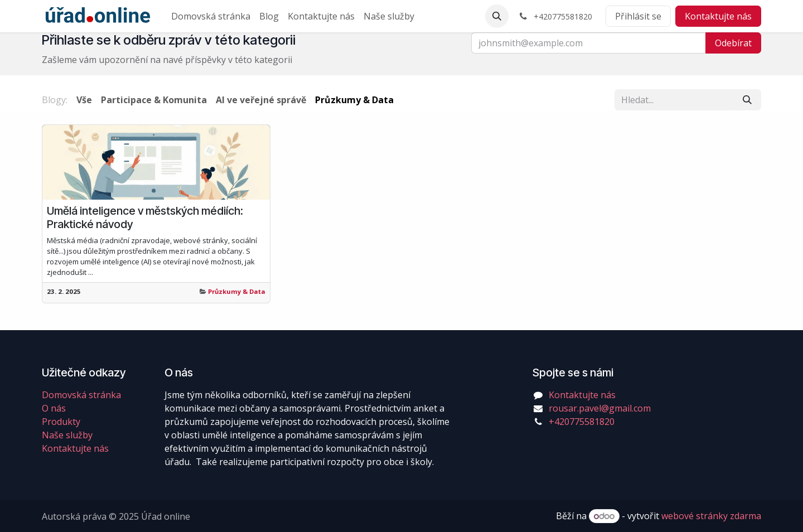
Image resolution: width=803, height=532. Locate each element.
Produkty (61, 422)
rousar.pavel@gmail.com (600, 408)
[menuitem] (211, 16)
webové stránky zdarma (711, 516)
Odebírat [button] (733, 43)
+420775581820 (582, 422)
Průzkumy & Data (237, 291)
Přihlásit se (638, 16)
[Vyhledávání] (747, 100)
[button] (497, 16)
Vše (84, 100)
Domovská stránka (81, 395)
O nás (54, 408)
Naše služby (67, 435)
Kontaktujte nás (718, 16)
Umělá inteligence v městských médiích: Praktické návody (145, 217)
